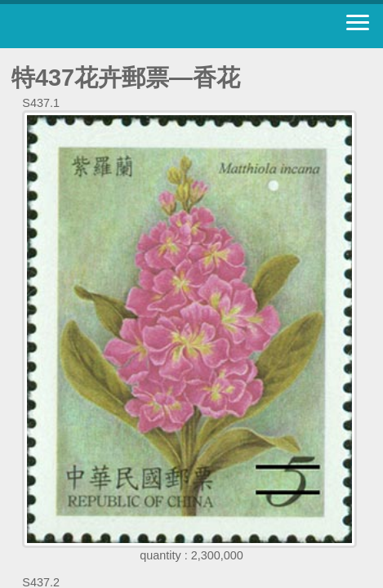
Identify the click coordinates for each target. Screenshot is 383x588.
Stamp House (102, 26)
